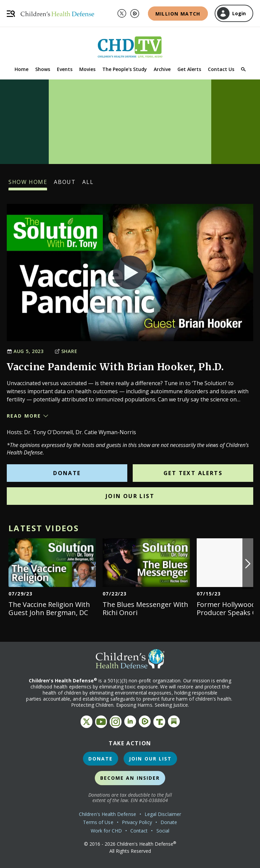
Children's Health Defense (107, 814)
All (88, 184)
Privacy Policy (137, 822)
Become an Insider (130, 778)
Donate (67, 473)
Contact (139, 831)
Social (163, 831)
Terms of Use (98, 822)
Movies (87, 69)
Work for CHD (106, 831)
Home (21, 69)
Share (66, 351)
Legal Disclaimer (163, 814)
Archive (162, 69)
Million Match (178, 14)
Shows (43, 69)
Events (65, 69)
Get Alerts (189, 69)
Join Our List (130, 496)
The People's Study (125, 69)
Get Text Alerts (193, 473)
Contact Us (221, 69)
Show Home (28, 184)
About (65, 184)
